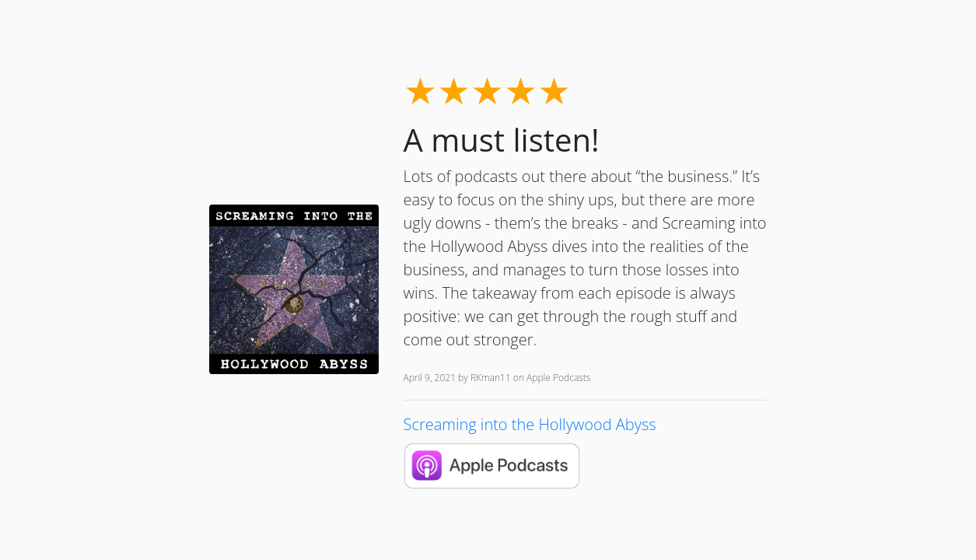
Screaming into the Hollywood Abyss (530, 424)
